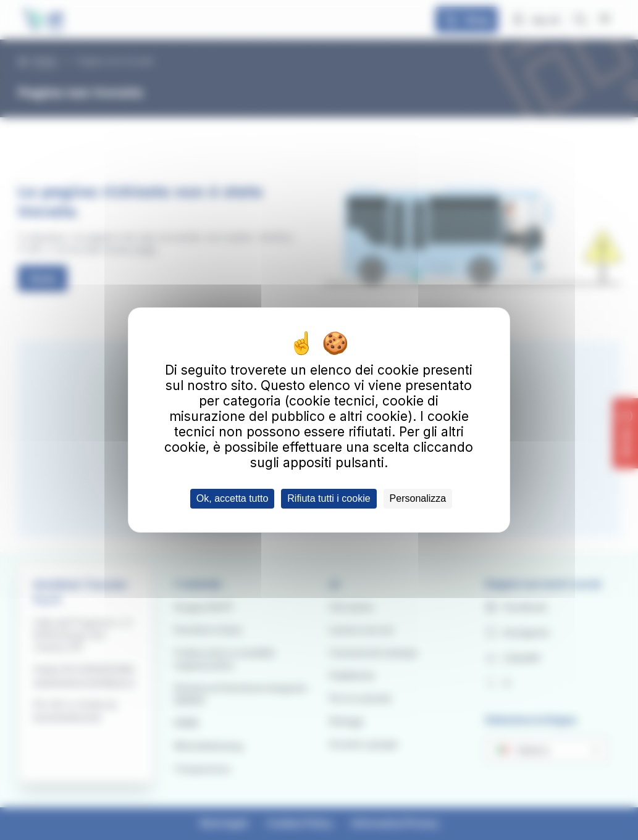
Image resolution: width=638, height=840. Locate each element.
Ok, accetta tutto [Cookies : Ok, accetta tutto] (233, 498)
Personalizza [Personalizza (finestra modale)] (418, 498)
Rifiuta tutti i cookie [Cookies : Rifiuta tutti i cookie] (329, 498)
